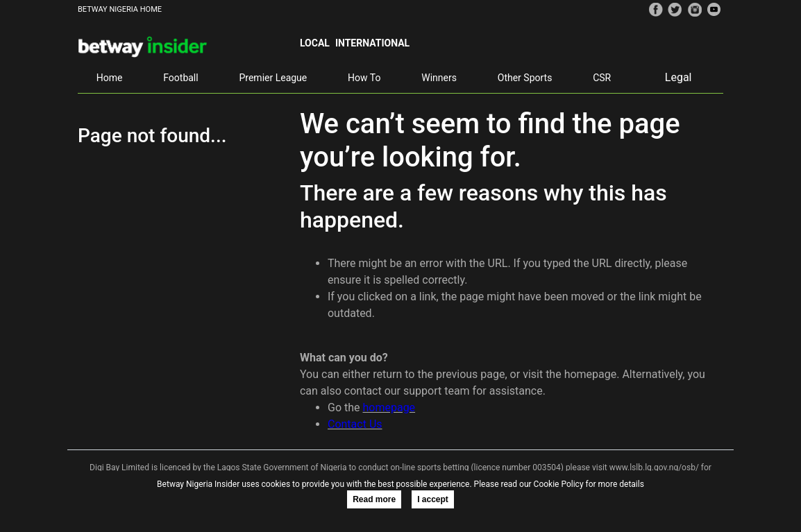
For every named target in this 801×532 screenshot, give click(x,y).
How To (364, 78)
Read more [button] (374, 499)
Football (180, 78)
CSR (602, 78)
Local (315, 43)
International (372, 43)
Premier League (273, 78)
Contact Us (355, 424)
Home (110, 78)
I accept (433, 499)
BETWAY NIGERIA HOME (120, 9)
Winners (439, 78)
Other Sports (525, 78)
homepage (389, 407)
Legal (678, 77)
